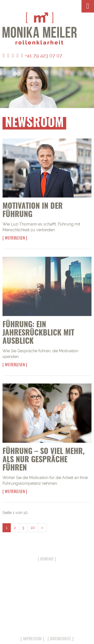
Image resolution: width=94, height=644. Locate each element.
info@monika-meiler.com (47, 623)
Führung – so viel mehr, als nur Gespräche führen (43, 460)
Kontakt (47, 559)
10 (33, 528)
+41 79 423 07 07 (41, 55)
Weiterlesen (15, 238)
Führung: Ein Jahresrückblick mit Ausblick (38, 333)
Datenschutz (61, 639)
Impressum (32, 639)
